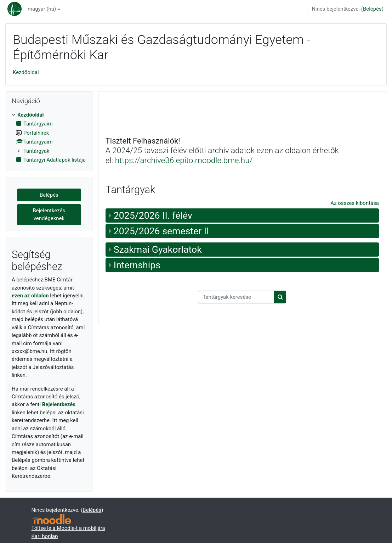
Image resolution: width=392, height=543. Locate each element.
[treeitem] (49, 138)
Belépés (372, 9)
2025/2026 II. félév (153, 215)
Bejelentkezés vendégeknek (49, 214)
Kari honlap (45, 536)
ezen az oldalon (30, 296)
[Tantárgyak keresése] (236, 297)
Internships (137, 265)
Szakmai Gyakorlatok (158, 250)
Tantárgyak (36, 151)
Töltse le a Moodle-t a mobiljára (68, 528)
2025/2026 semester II (161, 231)
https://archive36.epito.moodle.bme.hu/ (184, 160)
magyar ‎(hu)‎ (42, 9)
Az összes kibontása (355, 203)
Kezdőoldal (26, 72)
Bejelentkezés (59, 404)
